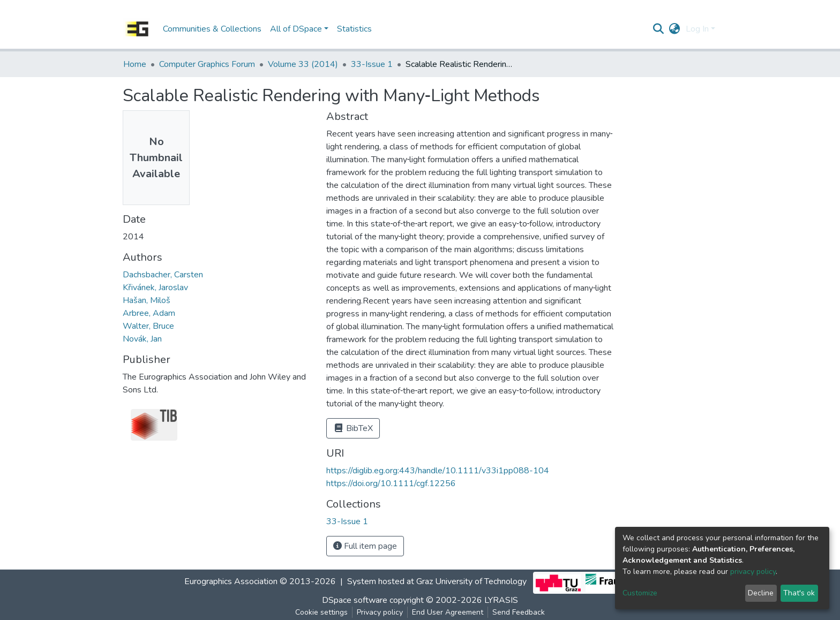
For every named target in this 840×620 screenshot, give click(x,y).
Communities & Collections (212, 29)
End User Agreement (448, 612)
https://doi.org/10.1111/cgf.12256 (391, 483)
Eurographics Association (231, 582)
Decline (761, 593)
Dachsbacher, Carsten (163, 275)
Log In (697, 29)
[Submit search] (659, 29)
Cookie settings (321, 612)
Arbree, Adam (149, 313)
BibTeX (353, 428)
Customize (640, 593)
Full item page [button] (365, 546)
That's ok (799, 593)
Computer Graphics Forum (207, 64)
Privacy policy (380, 612)
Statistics (354, 29)
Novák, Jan (142, 339)
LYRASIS (501, 600)
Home (135, 64)
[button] (675, 29)
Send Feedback (519, 612)
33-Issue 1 (372, 64)
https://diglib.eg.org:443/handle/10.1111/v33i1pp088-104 (438, 471)
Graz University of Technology (471, 582)
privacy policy (753, 572)
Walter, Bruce (148, 326)
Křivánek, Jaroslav (155, 288)
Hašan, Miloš (147, 300)
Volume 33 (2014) (303, 64)
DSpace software (355, 600)
